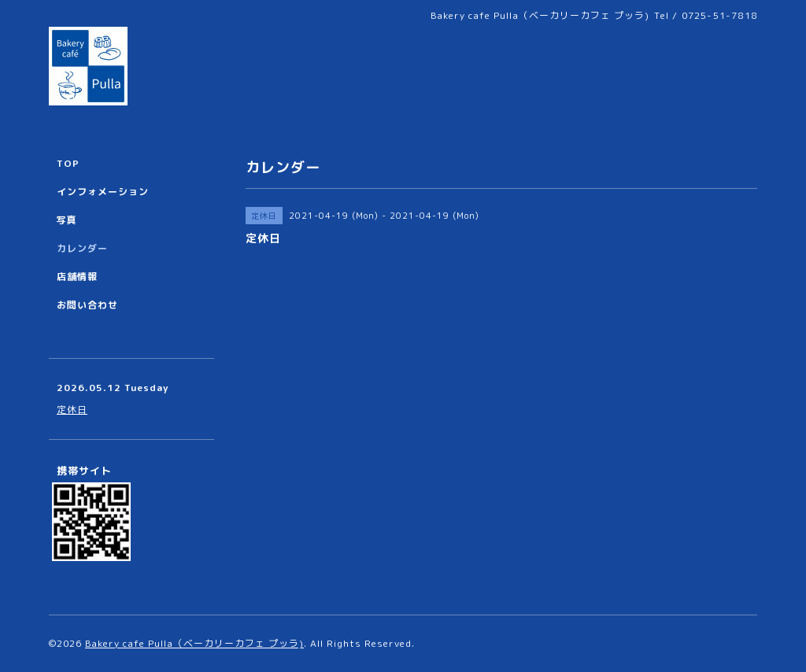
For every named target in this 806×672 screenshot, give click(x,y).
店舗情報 (77, 277)
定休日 (72, 410)
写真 (67, 220)
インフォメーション (103, 192)
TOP (68, 163)
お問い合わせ (87, 305)
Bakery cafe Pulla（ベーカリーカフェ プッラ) (194, 643)
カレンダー (82, 248)
